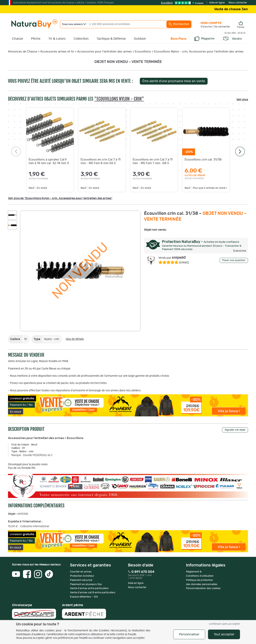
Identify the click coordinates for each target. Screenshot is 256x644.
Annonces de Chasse (23, 52)
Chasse (17, 39)
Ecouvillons (143, 52)
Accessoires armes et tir (57, 52)
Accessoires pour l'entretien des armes (104, 52)
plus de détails (75, 339)
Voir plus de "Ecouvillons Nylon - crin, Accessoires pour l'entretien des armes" (60, 198)
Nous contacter (238, 3)
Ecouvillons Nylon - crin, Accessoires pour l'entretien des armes (199, 52)
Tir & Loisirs (57, 39)
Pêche (36, 39)
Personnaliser (189, 634)
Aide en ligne (217, 3)
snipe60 (172, 258)
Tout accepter (224, 634)
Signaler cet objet (235, 430)
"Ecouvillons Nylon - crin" (119, 99)
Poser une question (234, 260)
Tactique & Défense (111, 39)
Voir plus (242, 100)
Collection (81, 39)
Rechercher (179, 24)
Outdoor (140, 39)
